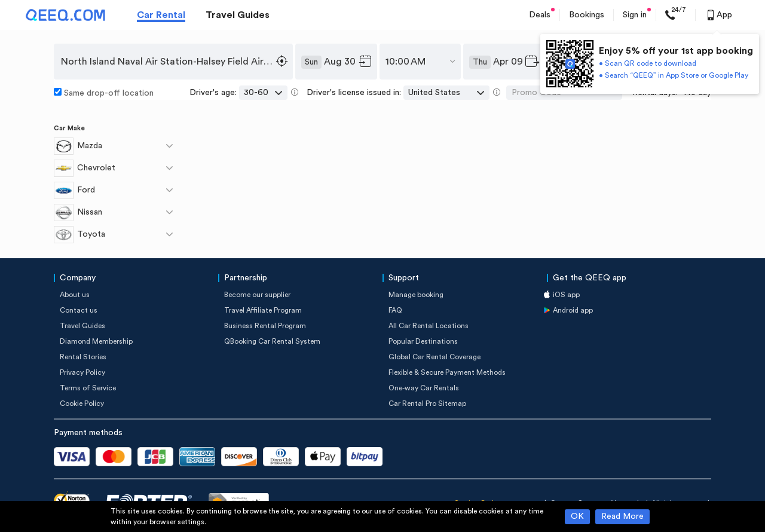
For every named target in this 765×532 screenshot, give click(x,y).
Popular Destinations (423, 341)
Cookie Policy (82, 403)
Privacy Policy (82, 372)
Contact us (79, 310)
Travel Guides (238, 15)
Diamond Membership (96, 341)
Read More (622, 516)
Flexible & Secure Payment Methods (447, 372)
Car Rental (161, 15)
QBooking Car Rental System (272, 341)
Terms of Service (88, 388)
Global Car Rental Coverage (434, 357)
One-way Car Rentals (424, 388)
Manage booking (416, 295)
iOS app (566, 295)
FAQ (395, 310)
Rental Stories (83, 357)
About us (75, 295)
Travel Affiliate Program (263, 310)
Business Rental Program (265, 326)
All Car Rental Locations (429, 326)
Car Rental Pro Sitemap (427, 403)
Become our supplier (257, 295)
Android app (573, 310)
